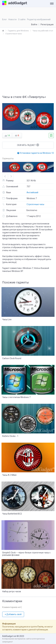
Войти (34, 24)
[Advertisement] (28, 64)
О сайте (22, 19)
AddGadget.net (9, 636)
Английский (32, 192)
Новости (12, 19)
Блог (5, 19)
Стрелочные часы (35, 204)
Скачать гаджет (28, 145)
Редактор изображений (39, 19)
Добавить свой (13, 614)
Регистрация (47, 24)
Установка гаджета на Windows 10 (36, 153)
